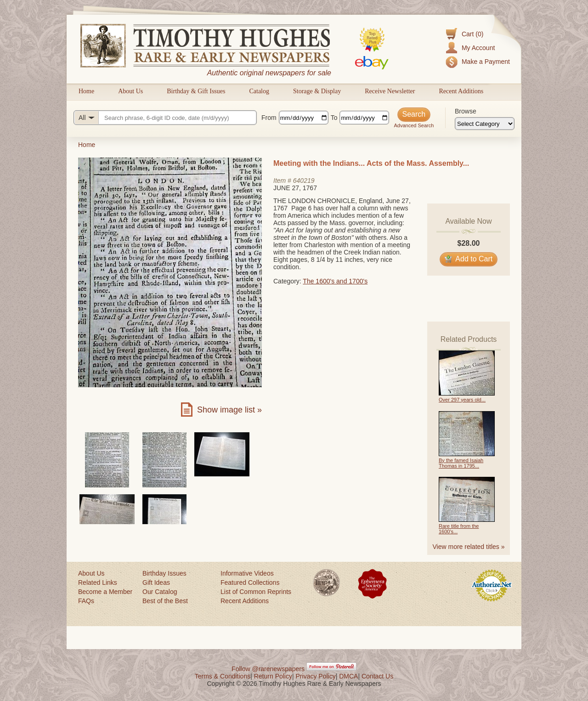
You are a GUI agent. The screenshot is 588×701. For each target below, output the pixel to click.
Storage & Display (317, 91)
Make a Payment (486, 62)
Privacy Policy (316, 676)
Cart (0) (472, 34)
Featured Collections (250, 582)
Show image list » (229, 410)
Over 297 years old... (462, 400)
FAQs (86, 601)
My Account (478, 48)
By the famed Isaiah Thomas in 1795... (461, 463)
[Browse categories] (485, 124)
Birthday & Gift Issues (196, 91)
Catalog (259, 91)
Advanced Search (414, 125)
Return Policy (273, 676)
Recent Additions (461, 91)
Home (86, 91)
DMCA (348, 676)
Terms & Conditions (223, 676)
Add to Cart (469, 259)
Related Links (98, 582)
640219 (304, 181)
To (334, 118)
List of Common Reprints (256, 592)
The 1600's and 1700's (335, 281)
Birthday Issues (164, 573)
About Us (130, 91)
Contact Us (377, 676)
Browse (466, 111)
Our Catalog (160, 592)
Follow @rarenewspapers (268, 669)
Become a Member (105, 592)
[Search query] (165, 118)
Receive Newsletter (390, 91)
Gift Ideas (156, 582)
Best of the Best (165, 601)
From (269, 118)
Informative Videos (247, 573)
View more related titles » (469, 547)
